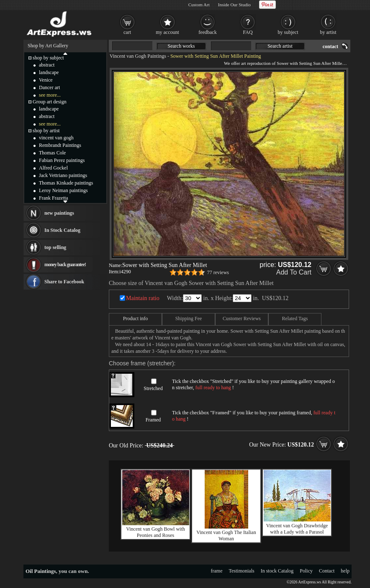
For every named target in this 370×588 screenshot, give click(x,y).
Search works (181, 46)
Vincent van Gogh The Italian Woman (226, 535)
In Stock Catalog (62, 230)
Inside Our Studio (234, 5)
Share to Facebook (64, 282)
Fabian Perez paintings (62, 160)
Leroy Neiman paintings (63, 190)
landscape (49, 72)
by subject (288, 32)
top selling (55, 247)
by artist (328, 32)
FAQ (248, 32)
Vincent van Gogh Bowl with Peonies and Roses (155, 532)
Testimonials (242, 571)
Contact (327, 571)
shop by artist (46, 131)
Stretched (153, 388)
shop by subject (48, 58)
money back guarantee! (65, 264)
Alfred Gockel (53, 168)
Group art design (50, 102)
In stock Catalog (277, 571)
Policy (306, 571)
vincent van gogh (56, 138)
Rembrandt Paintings (60, 145)
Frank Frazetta (54, 198)
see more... (50, 95)
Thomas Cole (52, 153)
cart (127, 32)
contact (330, 46)
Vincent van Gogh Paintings (138, 56)
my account (167, 32)
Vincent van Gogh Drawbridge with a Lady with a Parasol (297, 529)
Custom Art (199, 5)
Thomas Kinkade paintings (66, 183)
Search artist (280, 46)
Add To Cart (294, 272)
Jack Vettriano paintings (63, 175)
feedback (207, 32)
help (345, 571)
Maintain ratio (143, 298)
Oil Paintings (41, 571)
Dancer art (49, 87)
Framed (153, 420)
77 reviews (218, 272)
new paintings (59, 213)
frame (217, 571)
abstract (47, 65)
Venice (46, 80)
